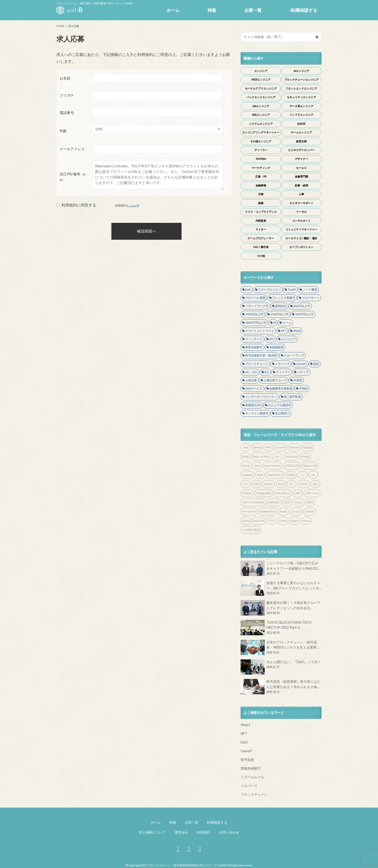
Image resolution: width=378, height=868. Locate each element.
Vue (257, 466)
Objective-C (275, 475)
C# (313, 475)
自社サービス (254, 388)
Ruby (245, 456)
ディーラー (261, 150)
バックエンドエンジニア (261, 97)
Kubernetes (268, 511)
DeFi (248, 290)
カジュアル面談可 (279, 405)
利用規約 (203, 832)
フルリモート (311, 298)
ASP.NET (274, 502)
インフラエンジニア (301, 115)
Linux (246, 521)
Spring (257, 447)
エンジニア (261, 71)
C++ (245, 484)
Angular (247, 475)
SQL (315, 484)
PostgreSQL (264, 493)
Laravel (281, 447)
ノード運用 (310, 290)
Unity (283, 521)
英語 (316, 364)
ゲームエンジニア (301, 132)
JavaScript (291, 456)
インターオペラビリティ (261, 397)
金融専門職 (301, 176)
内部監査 (261, 221)
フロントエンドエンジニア (301, 88)
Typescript (310, 466)
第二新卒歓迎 (292, 397)
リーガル (301, 212)
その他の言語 (251, 530)
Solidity (268, 484)
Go (277, 456)
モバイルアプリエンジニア (261, 88)
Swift (260, 475)
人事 (301, 194)
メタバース (282, 364)
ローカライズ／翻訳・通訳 (301, 238)
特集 (212, 10)
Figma (295, 521)
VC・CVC (251, 372)
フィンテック (254, 339)
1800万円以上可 (256, 323)
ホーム (173, 10)
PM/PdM (261, 159)
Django (308, 447)
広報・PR (261, 176)
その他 (261, 256)
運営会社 (181, 832)
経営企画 (301, 141)
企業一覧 (253, 10)
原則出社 (281, 306)
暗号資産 (247, 760)
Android (259, 521)
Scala (256, 484)
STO (272, 339)
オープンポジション (301, 247)
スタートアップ (294, 355)
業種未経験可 (251, 768)
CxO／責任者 (261, 247)
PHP (268, 447)
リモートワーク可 (257, 306)
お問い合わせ (229, 832)
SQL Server (283, 493)
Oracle (296, 511)
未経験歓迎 (277, 347)
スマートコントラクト (260, 331)
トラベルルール (252, 777)
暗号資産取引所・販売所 (261, 355)
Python (294, 447)
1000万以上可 (254, 314)
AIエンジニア (301, 71)
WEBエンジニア (261, 79)
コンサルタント (301, 221)
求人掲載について (152, 832)
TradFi (292, 290)
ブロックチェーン (257, 364)
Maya (307, 521)
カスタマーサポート (301, 203)
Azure (299, 502)
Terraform (249, 511)
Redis (283, 511)
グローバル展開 (255, 298)
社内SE (301, 124)
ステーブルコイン (270, 290)
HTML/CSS (292, 466)
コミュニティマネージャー (301, 229)
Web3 (297, 331)
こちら (132, 205)
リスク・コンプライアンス (261, 212)
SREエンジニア (261, 115)
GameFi (301, 364)
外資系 (298, 380)
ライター (261, 229)
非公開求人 (282, 413)
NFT (284, 331)
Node (305, 456)
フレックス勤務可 (284, 298)
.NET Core (312, 493)
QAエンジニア (261, 106)
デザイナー (301, 159)
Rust (281, 484)
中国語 (304, 388)
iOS (272, 521)
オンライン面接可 (257, 413)
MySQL (247, 493)
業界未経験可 (254, 347)
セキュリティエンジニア (301, 97)
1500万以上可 (304, 314)
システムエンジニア (261, 124)
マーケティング (261, 168)
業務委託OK (253, 405)
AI (274, 323)
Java (246, 447)
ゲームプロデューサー (261, 238)
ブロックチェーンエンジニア (301, 79)
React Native (273, 466)
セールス (301, 168)
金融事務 (261, 185)
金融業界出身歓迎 (281, 388)
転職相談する (303, 10)
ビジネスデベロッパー (301, 150)
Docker (310, 511)
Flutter (303, 484)
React (246, 466)
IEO (267, 372)
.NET (298, 493)
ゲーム (287, 323)
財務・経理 (301, 185)
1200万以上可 (279, 314)
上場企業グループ (275, 380)
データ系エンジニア (301, 106)
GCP (287, 502)
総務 (261, 203)
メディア (303, 372)
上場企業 (251, 380)
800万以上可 (302, 306)
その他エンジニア (261, 141)
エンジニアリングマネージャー (261, 132)
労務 (261, 194)
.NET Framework (253, 502)
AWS (310, 502)
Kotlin (291, 475)
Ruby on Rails (261, 456)
